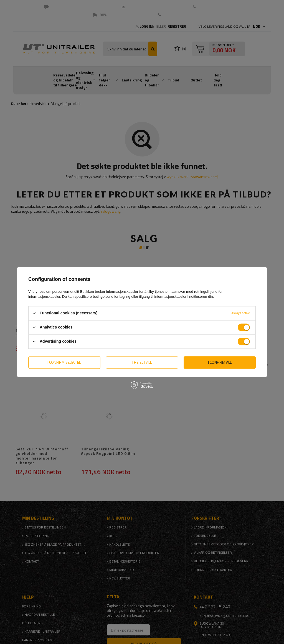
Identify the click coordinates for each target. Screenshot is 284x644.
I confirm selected (64, 362)
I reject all (142, 362)
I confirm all (220, 362)
